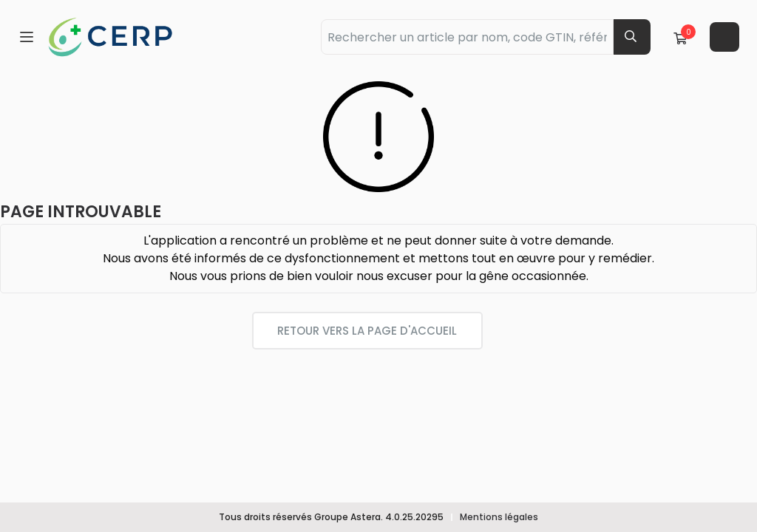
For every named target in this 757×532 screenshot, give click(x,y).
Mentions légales (499, 517)
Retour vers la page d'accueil (367, 331)
